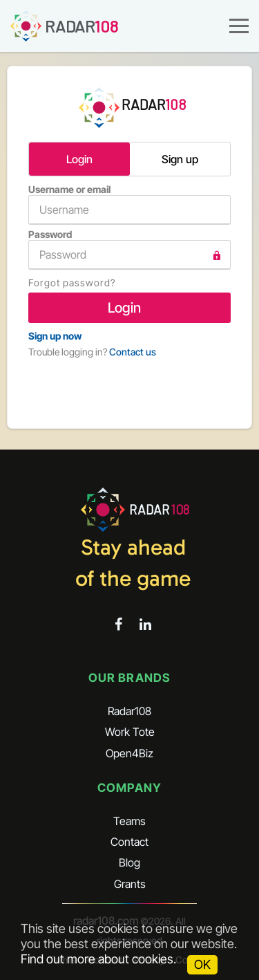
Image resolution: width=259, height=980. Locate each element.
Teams (129, 821)
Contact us (133, 352)
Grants (130, 884)
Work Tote (130, 732)
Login (79, 159)
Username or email (129, 204)
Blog (129, 862)
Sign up (180, 159)
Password (129, 249)
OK (202, 964)
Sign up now (55, 336)
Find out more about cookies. (98, 959)
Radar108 (129, 711)
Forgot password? (72, 283)
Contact (129, 842)
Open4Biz (129, 753)
